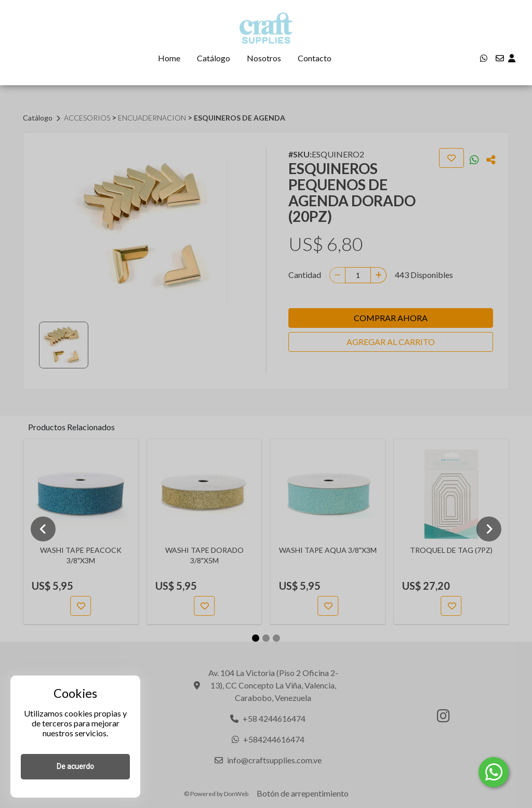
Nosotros (264, 58)
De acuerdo (75, 766)
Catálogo (214, 58)
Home (169, 58)
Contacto (315, 58)
